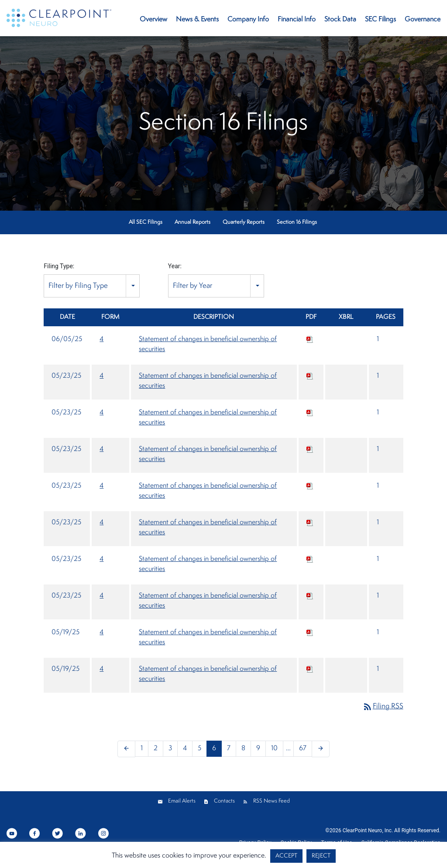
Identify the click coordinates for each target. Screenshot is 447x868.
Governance (423, 20)
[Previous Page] (126, 749)
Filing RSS (383, 706)
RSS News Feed (272, 801)
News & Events (197, 20)
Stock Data (340, 20)
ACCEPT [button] (286, 856)
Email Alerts (182, 801)
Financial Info (297, 20)
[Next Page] (321, 749)
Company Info (248, 20)
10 (274, 748)
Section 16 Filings (297, 222)
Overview (153, 20)
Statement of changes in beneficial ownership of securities (208, 344)
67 (303, 748)
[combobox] (92, 286)
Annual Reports (193, 222)
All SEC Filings (146, 222)
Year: (175, 266)
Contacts (224, 801)
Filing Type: (59, 266)
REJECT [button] (321, 856)
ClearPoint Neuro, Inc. (368, 830)
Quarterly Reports (244, 222)
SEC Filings (380, 20)
